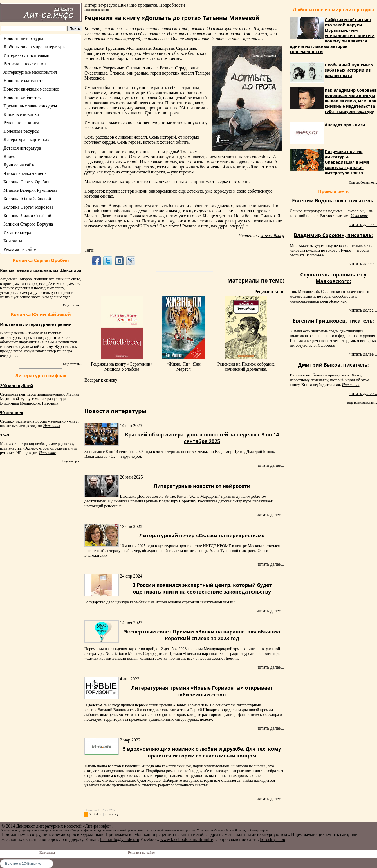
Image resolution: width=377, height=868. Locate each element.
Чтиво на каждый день (25, 173)
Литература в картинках (26, 140)
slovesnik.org (272, 235)
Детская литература (22, 148)
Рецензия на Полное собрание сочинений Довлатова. (246, 367)
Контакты (13, 241)
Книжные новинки (21, 114)
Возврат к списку (101, 380)
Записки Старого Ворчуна (28, 224)
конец (114, 814)
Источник (50, 403)
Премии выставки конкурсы (30, 106)
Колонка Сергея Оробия (26, 182)
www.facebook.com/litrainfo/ (187, 839)
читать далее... (270, 465)
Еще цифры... (72, 461)
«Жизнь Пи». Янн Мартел (184, 367)
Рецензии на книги (21, 123)
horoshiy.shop (272, 839)
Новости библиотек (22, 97)
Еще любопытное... (363, 182)
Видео (9, 156)
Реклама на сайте (20, 249)
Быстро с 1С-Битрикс (23, 864)
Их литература (17, 232)
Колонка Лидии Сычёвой (27, 216)
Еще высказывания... (362, 403)
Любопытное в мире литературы (34, 47)
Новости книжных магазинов (31, 89)
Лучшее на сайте (19, 165)
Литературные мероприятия (30, 72)
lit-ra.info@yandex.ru (120, 839)
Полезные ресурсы (21, 131)
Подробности (172, 5)
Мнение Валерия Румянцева (30, 190)
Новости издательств (23, 81)
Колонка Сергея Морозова (28, 207)
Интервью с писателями (26, 55)
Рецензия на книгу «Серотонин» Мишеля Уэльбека (122, 367)
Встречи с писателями (25, 64)
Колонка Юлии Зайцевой (27, 199)
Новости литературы (23, 38)
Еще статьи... (72, 305)
